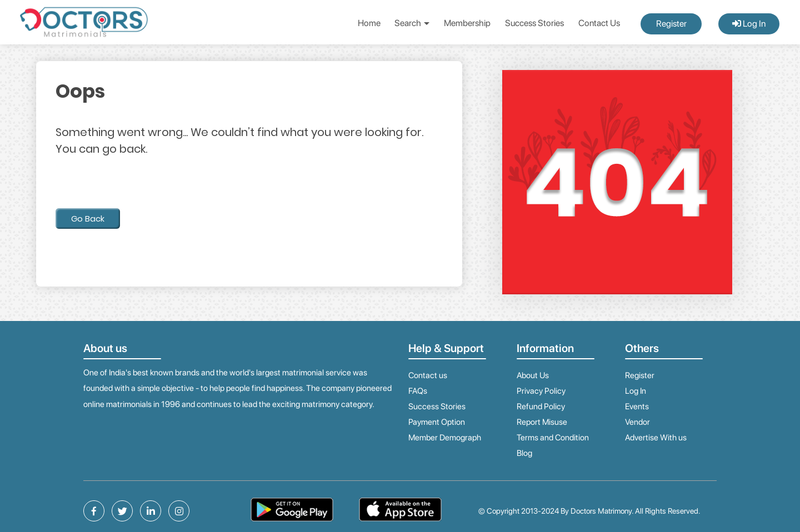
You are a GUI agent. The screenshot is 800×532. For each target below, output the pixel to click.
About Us (533, 375)
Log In (749, 24)
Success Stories (534, 23)
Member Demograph (445, 438)
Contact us (428, 375)
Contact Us (599, 23)
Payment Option (437, 422)
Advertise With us (656, 438)
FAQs (418, 391)
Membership (467, 23)
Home (369, 23)
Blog (524, 453)
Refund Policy (541, 406)
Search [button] (412, 23)
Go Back (88, 219)
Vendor (637, 422)
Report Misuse (542, 422)
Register (671, 24)
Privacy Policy (541, 391)
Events (637, 406)
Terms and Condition (553, 438)
